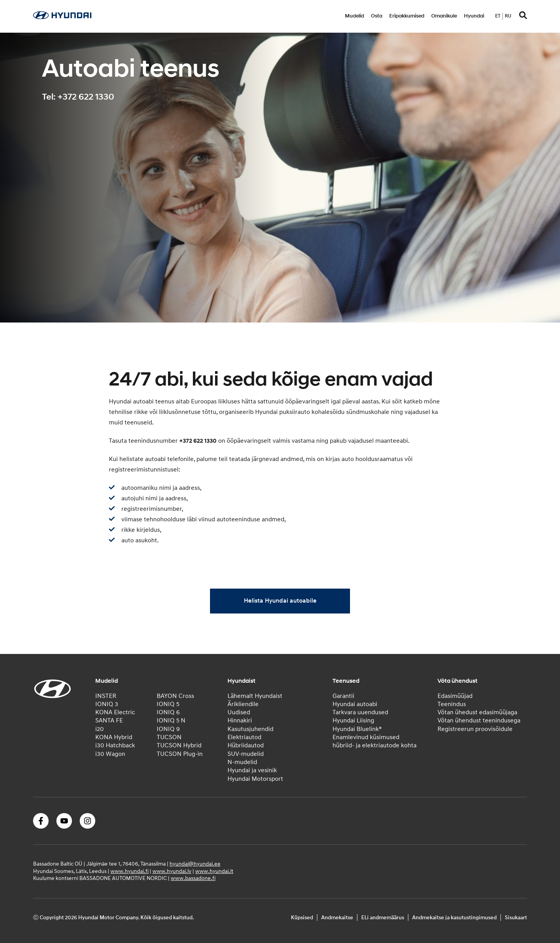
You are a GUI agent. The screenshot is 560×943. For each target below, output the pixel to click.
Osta (377, 16)
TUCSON (169, 737)
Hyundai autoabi (355, 704)
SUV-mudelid (246, 754)
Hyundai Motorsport (255, 779)
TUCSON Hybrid (179, 745)
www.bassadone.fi (193, 878)
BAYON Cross (175, 696)
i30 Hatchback (115, 745)
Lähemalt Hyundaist (255, 696)
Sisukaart (516, 918)
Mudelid (354, 16)
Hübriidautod (246, 745)
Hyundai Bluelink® (357, 729)
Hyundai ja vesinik (252, 770)
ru (508, 16)
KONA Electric (115, 712)
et (498, 16)
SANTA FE (109, 720)
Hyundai (474, 16)
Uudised (239, 712)
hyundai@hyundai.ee (195, 864)
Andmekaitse (337, 918)
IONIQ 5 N (171, 720)
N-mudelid (242, 762)
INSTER (106, 696)
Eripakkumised (407, 16)
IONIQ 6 (168, 712)
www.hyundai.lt (214, 871)
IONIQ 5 (168, 704)
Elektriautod (244, 737)
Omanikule (444, 16)
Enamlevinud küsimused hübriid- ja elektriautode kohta (374, 741)
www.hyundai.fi (129, 871)
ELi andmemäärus (383, 918)
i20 (100, 729)
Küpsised (302, 918)
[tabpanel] (280, 178)
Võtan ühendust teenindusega (479, 720)
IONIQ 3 (107, 704)
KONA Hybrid (114, 737)
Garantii (343, 696)
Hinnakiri (240, 720)
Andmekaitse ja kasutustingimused (454, 918)
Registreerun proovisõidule (475, 729)
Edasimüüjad (455, 696)
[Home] (62, 17)
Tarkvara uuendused (360, 712)
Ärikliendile (243, 704)
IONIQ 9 (168, 729)
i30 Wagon (110, 754)
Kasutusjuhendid (250, 729)
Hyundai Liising (353, 720)
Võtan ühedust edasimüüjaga (477, 712)
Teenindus (452, 704)
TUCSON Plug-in (180, 754)
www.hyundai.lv (172, 871)
